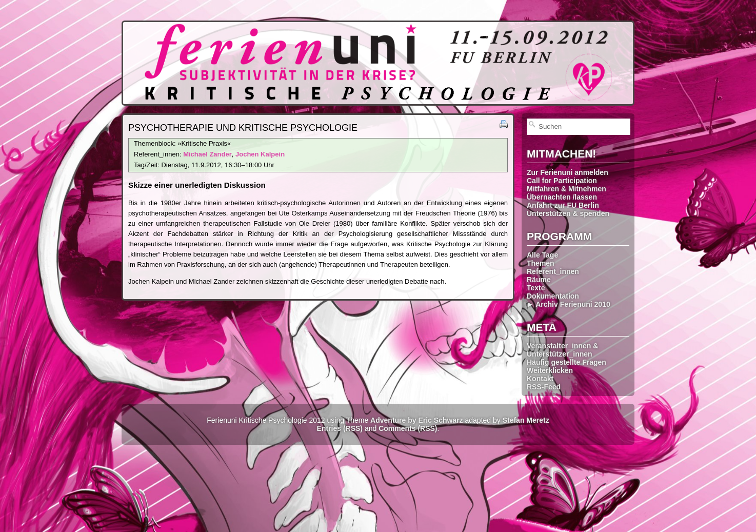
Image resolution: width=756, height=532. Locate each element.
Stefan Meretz (526, 420)
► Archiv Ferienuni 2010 (569, 304)
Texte (536, 288)
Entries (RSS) (340, 428)
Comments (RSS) (408, 428)
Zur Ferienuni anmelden (568, 172)
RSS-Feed (544, 387)
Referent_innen (553, 271)
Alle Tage (542, 255)
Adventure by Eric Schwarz (417, 420)
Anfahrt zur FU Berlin (563, 205)
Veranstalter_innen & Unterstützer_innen (562, 350)
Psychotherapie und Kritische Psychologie (243, 128)
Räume (539, 280)
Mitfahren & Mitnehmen (566, 189)
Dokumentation (553, 296)
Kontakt (540, 379)
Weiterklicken (550, 370)
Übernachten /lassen (562, 197)
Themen (541, 263)
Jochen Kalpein (260, 154)
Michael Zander (207, 154)
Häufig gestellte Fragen (566, 362)
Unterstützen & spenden (568, 213)
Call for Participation (562, 181)
